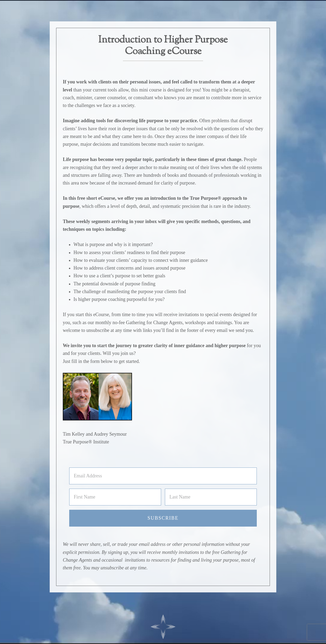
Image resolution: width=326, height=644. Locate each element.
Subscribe (163, 518)
